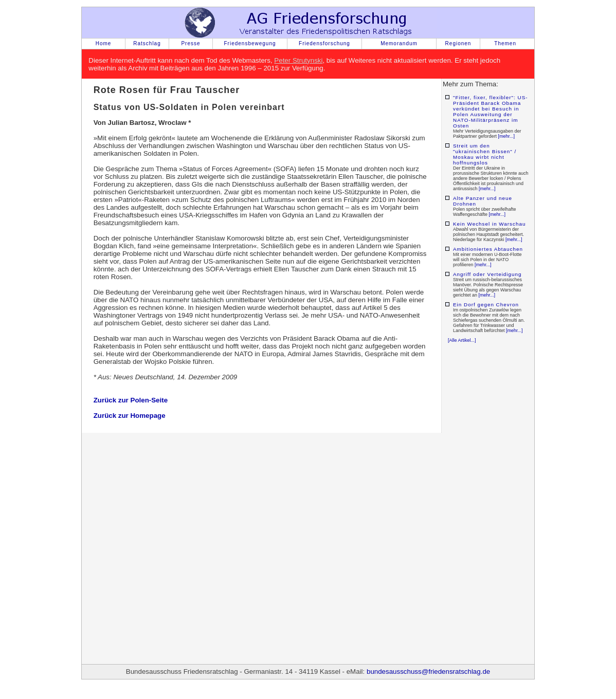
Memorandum (399, 43)
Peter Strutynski (298, 60)
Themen (505, 43)
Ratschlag (147, 43)
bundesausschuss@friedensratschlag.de (428, 672)
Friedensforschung (324, 43)
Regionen (458, 43)
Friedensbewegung (250, 43)
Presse (191, 43)
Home (104, 43)
